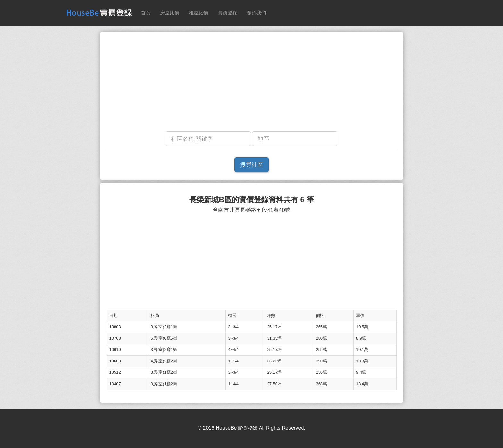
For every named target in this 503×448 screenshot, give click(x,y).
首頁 (146, 13)
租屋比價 (199, 13)
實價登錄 (227, 13)
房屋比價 (170, 13)
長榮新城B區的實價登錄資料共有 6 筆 (251, 200)
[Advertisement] (252, 83)
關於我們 (256, 13)
